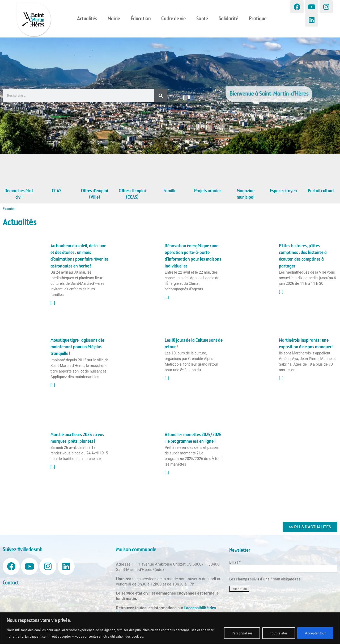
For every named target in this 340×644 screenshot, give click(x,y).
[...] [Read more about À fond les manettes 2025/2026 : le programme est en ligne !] (167, 473)
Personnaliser (242, 633)
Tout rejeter (279, 633)
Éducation (141, 19)
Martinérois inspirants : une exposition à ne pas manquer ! (306, 344)
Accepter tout (315, 633)
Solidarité (228, 19)
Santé (202, 19)
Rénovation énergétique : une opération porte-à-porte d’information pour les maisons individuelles (193, 256)
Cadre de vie (173, 19)
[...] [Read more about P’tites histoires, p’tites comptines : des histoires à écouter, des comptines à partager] (281, 292)
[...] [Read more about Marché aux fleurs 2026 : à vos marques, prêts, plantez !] (53, 467)
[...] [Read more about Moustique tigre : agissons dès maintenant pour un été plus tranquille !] (53, 385)
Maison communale (136, 550)
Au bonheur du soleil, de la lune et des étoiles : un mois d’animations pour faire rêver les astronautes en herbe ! (80, 256)
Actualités (87, 19)
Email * (235, 562)
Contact (11, 583)
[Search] (161, 96)
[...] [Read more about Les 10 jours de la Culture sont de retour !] (167, 378)
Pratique (258, 19)
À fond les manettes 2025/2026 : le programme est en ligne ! (193, 438)
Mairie (114, 19)
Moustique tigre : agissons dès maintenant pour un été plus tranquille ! (78, 347)
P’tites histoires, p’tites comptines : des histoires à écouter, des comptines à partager (303, 256)
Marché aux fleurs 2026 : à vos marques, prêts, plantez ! (77, 438)
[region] (170, 628)
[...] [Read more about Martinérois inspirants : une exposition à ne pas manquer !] (281, 378)
